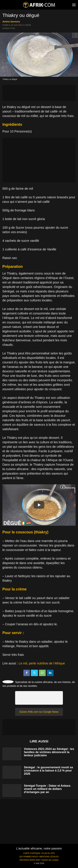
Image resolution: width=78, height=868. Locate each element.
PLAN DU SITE (48, 853)
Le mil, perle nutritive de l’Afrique (42, 663)
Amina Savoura (11, 21)
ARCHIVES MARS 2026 (30, 860)
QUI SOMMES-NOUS (29, 857)
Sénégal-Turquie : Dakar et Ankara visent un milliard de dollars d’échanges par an (47, 789)
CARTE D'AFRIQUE (32, 853)
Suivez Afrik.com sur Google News (39, 712)
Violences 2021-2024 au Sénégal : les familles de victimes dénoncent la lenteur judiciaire (49, 752)
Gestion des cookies (50, 860)
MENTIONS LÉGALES (49, 857)
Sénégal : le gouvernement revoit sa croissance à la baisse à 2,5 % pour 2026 (48, 771)
